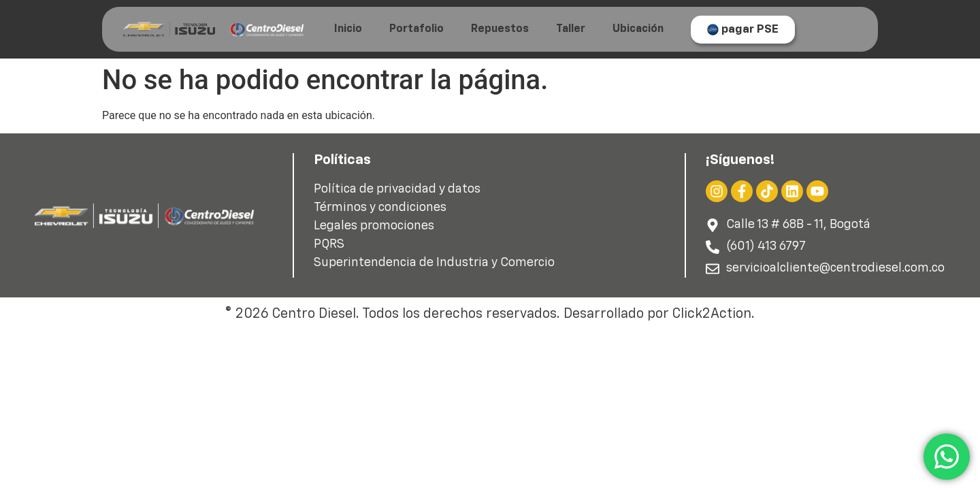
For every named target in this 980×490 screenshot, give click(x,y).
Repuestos (500, 29)
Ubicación (638, 29)
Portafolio (416, 29)
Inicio (348, 29)
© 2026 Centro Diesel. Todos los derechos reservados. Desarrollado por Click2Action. (490, 314)
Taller (571, 29)
